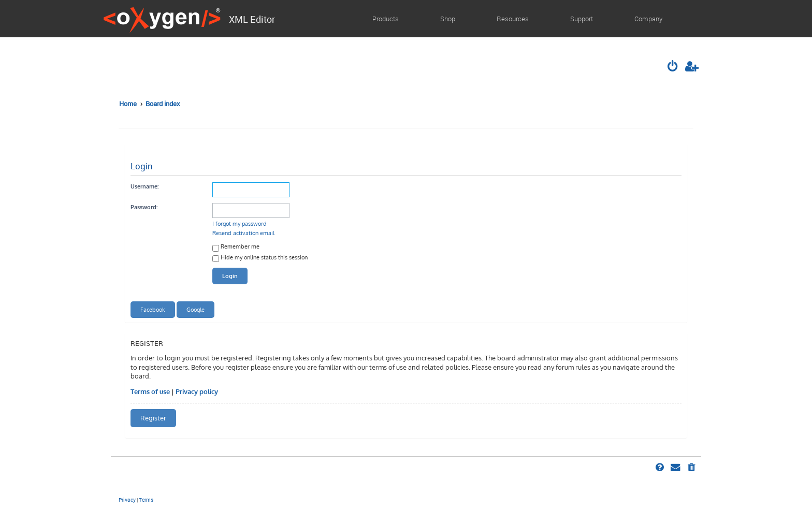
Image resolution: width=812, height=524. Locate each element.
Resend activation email (243, 233)
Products (386, 19)
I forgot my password (240, 223)
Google (195, 309)
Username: (144, 186)
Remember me (236, 247)
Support (582, 19)
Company (648, 19)
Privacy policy (197, 391)
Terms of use (150, 391)
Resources (513, 19)
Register (153, 418)
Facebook (153, 309)
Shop (448, 19)
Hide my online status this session (260, 258)
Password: (144, 207)
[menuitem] (674, 67)
